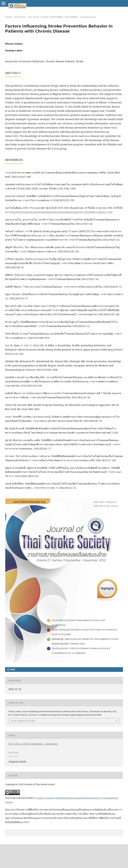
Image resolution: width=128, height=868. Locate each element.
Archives (20, 17)
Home (9, 17)
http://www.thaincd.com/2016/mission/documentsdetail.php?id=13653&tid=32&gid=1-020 (61, 212)
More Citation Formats (23, 721)
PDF (12, 670)
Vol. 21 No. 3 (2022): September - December (53, 17)
